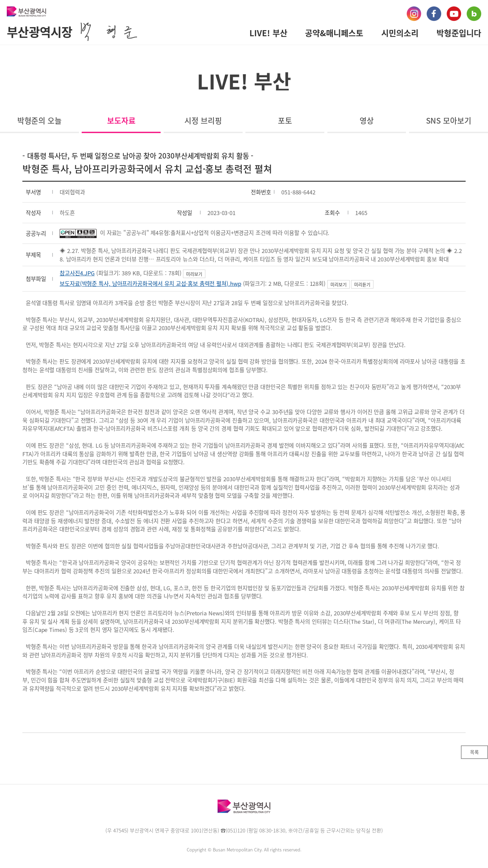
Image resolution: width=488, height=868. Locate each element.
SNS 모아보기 (449, 120)
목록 (474, 752)
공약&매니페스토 (334, 33)
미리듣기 (362, 284)
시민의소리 (400, 33)
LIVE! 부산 (268, 33)
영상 (367, 120)
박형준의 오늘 (39, 120)
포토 (285, 120)
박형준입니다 (459, 33)
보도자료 (121, 120)
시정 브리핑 (203, 120)
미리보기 (194, 274)
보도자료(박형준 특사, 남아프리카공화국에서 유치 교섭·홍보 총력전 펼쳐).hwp (150, 283)
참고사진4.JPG (77, 273)
